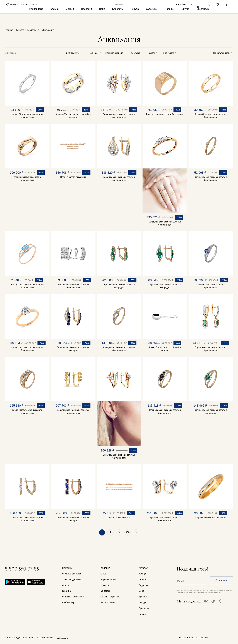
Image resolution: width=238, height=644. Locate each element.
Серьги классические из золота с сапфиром (73, 349)
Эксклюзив (203, 20)
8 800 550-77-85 (184, 9)
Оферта (66, 585)
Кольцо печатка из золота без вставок (165, 114)
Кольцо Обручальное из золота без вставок (73, 116)
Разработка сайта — (47, 638)
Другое (185, 20)
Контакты (105, 591)
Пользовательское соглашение (192, 638)
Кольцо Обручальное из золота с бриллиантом (27, 116)
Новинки (169, 20)
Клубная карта (69, 602)
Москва (11, 9)
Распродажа (36, 20)
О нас (103, 574)
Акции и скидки (108, 602)
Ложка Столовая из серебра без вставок (165, 349)
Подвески (86, 20)
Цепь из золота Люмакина (73, 177)
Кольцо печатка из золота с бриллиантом (27, 178)
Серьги (70, 20)
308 (128, 532)
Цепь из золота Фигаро (119, 518)
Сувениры (152, 20)
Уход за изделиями (72, 579)
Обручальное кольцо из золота (211, 518)
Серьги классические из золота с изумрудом (119, 286)
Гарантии (67, 591)
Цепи (102, 20)
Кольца (54, 20)
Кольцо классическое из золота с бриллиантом (165, 223)
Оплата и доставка (71, 574)
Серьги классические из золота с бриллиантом (119, 116)
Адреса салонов (29, 9)
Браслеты (118, 20)
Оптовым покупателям (73, 597)
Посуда (135, 20)
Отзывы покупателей (111, 597)
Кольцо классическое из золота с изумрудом (211, 411)
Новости (105, 585)
